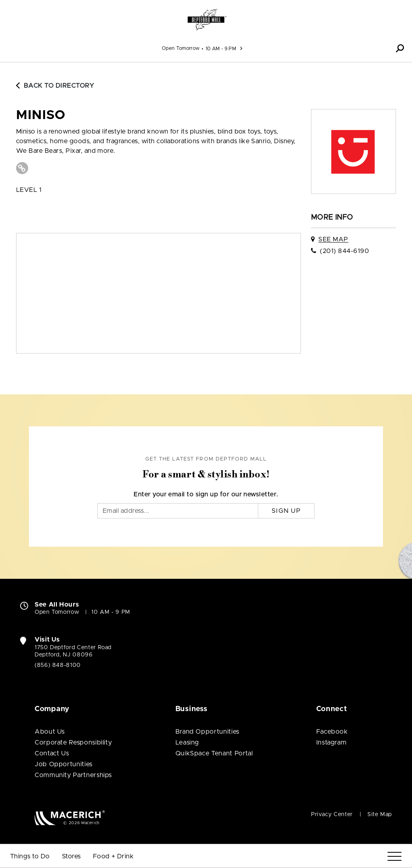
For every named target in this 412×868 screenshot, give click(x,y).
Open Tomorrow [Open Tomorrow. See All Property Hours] (57, 612)
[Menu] (394, 857)
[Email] (178, 511)
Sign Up (286, 511)
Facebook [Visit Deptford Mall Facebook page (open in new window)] (332, 732)
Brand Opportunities (207, 732)
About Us (50, 732)
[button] (400, 48)
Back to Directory (55, 86)
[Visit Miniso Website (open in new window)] (22, 168)
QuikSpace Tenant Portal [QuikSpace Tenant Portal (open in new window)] (214, 753)
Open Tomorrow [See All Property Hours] (181, 48)
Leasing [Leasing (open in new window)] (187, 743)
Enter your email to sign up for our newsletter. (206, 494)
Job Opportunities (64, 764)
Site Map (380, 815)
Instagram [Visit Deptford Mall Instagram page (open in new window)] (332, 743)
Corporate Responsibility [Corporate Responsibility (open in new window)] (73, 743)
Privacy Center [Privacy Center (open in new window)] (332, 815)
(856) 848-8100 (58, 665)
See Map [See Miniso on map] (333, 239)
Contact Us (52, 753)
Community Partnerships (73, 775)
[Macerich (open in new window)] (70, 818)
